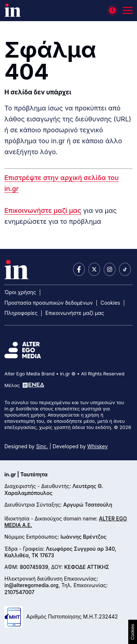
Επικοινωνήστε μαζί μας (43, 210)
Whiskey (98, 446)
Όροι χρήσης (20, 292)
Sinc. (42, 446)
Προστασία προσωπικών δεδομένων (49, 303)
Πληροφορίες (21, 313)
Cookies (110, 303)
